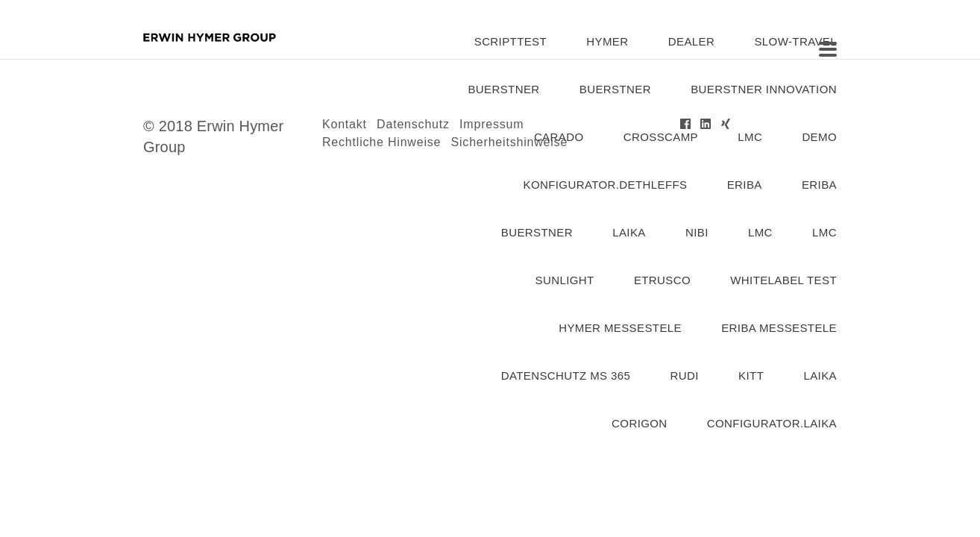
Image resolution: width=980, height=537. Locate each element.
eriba (745, 185)
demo (819, 137)
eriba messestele (779, 328)
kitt (751, 376)
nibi (697, 232)
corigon (639, 423)
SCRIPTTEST (511, 41)
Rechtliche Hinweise (381, 142)
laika (629, 232)
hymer (607, 41)
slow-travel (795, 41)
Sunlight (565, 280)
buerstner (503, 89)
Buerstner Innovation (764, 89)
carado (559, 137)
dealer (691, 41)
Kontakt (345, 124)
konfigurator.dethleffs (606, 185)
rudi (685, 376)
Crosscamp (661, 137)
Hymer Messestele (620, 328)
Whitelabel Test (783, 280)
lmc (750, 137)
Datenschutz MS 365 (566, 376)
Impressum (491, 124)
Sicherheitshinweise (510, 142)
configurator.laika (772, 423)
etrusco (662, 280)
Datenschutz (413, 124)
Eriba (819, 185)
